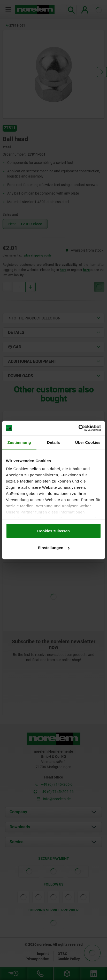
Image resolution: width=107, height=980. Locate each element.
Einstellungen (54, 548)
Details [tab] (53, 442)
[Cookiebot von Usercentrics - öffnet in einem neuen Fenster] (78, 428)
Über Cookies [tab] (88, 442)
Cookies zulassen (53, 531)
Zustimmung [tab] (19, 442)
